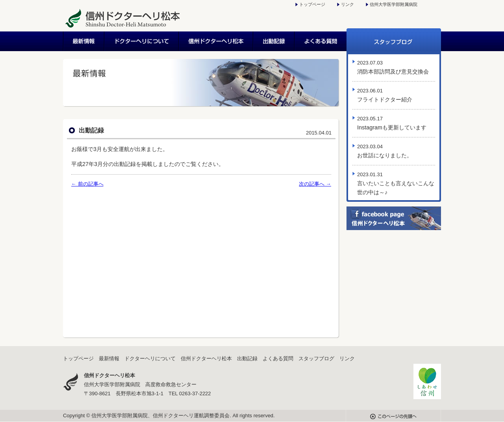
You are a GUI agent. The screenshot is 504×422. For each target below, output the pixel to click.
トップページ (312, 4)
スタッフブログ (394, 41)
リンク (347, 4)
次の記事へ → (315, 184)
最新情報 (84, 41)
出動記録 (274, 41)
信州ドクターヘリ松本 (216, 41)
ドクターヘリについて (142, 41)
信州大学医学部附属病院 (394, 4)
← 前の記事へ (87, 184)
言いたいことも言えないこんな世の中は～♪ (396, 183)
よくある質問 (321, 41)
